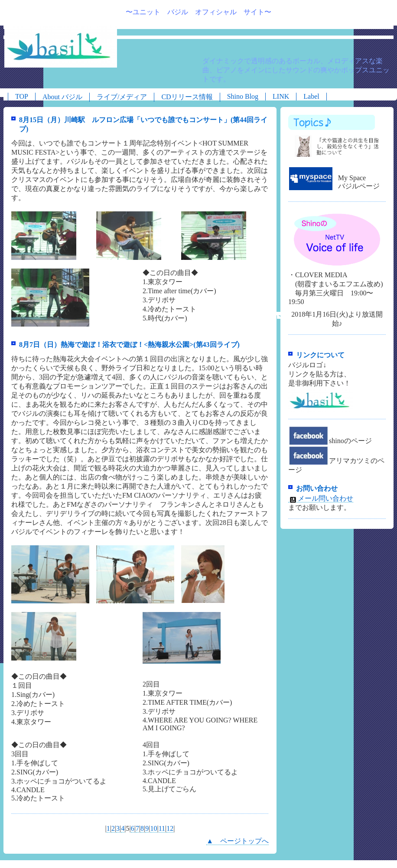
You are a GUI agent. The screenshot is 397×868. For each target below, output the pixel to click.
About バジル (62, 97)
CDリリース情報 (187, 97)
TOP (22, 96)
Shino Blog (243, 96)
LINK (281, 96)
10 (154, 828)
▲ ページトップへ (238, 841)
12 (170, 828)
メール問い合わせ (321, 499)
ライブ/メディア (122, 97)
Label (311, 96)
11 (162, 828)
